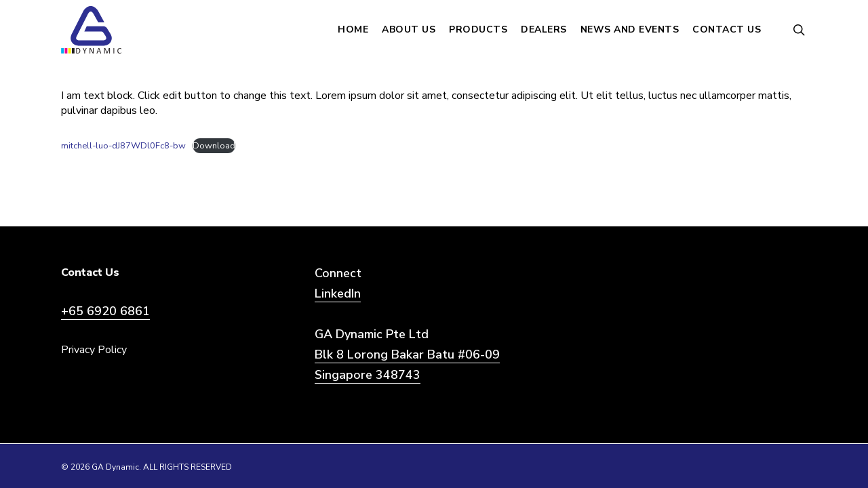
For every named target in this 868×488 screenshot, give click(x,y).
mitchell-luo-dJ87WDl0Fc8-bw (123, 146)
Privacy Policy (94, 350)
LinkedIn (338, 293)
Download (214, 146)
